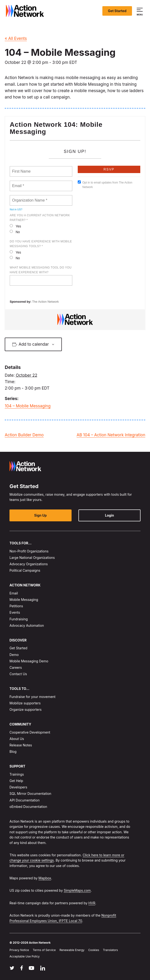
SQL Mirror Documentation (30, 794)
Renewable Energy (72, 950)
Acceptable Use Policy (25, 957)
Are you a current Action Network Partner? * (40, 218)
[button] (140, 11)
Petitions (16, 606)
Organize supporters (25, 709)
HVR (92, 903)
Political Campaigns (25, 570)
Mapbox (45, 878)
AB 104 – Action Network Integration (111, 435)
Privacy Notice (19, 950)
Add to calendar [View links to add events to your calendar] (34, 344)
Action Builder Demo (24, 435)
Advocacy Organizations (29, 564)
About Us (17, 739)
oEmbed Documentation (28, 807)
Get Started (117, 11)
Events (15, 613)
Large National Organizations (32, 558)
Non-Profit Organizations (29, 551)
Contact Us (18, 674)
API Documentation (25, 800)
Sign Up (40, 515)
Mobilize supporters (25, 703)
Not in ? (16, 209)
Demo (14, 655)
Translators (110, 950)
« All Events (16, 38)
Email (14, 593)
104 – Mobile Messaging (28, 406)
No (15, 232)
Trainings (17, 774)
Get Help (16, 781)
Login (109, 515)
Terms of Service (44, 950)
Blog (13, 751)
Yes (15, 226)
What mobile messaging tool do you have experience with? (41, 270)
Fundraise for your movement (32, 697)
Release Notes (21, 745)
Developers (18, 787)
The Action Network (45, 302)
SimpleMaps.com (77, 891)
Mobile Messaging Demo (29, 661)
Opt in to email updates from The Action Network (105, 185)
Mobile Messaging (24, 600)
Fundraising (19, 619)
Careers (16, 667)
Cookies (94, 950)
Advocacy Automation (27, 625)
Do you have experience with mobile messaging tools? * (41, 244)
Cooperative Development (30, 732)
